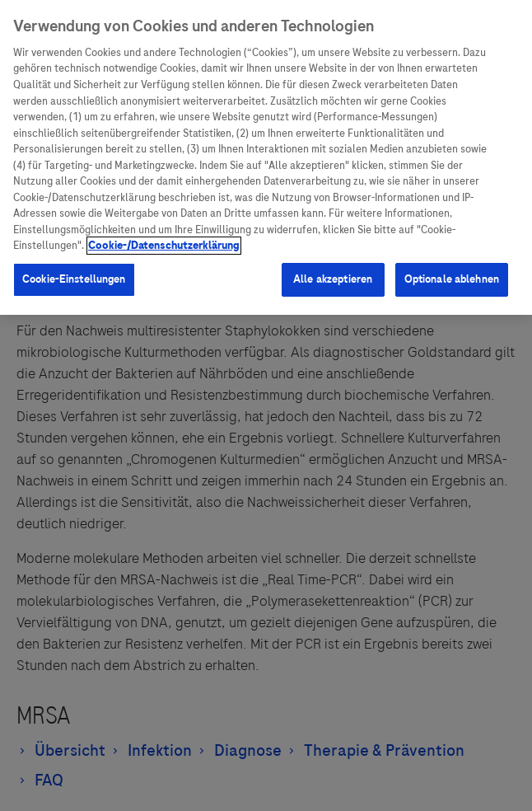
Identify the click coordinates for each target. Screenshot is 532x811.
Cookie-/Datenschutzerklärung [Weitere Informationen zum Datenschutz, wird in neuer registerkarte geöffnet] (164, 246)
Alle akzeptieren (333, 279)
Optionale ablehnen (452, 279)
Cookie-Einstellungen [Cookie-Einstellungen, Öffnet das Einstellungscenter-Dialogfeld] (74, 279)
